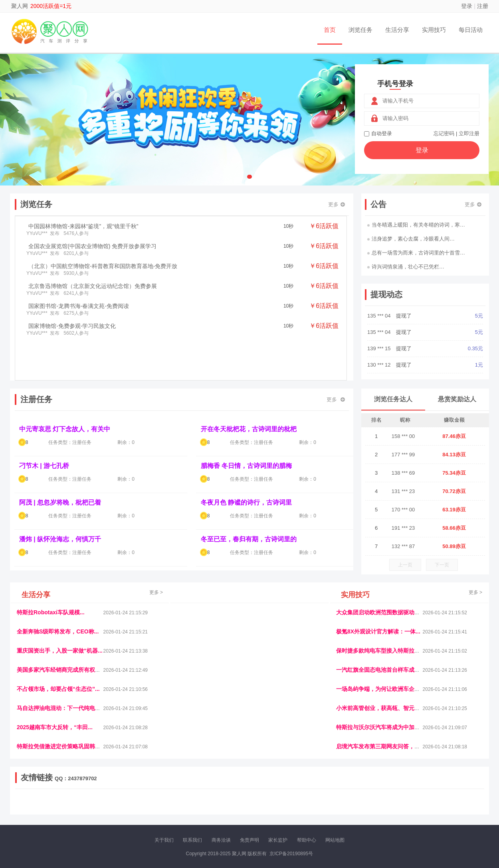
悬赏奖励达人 (457, 399)
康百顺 (40, 808)
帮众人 (414, 808)
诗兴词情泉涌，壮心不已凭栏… (406, 267)
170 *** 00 (403, 510)
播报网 (339, 801)
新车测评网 (436, 808)
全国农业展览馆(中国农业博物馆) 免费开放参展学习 (92, 246)
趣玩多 (457, 808)
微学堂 (164, 808)
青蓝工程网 (85, 801)
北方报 (417, 801)
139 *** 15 (380, 365)
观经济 (356, 801)
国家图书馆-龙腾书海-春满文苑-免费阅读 (79, 306)
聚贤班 (266, 808)
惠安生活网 (139, 801)
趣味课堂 (110, 808)
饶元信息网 (59, 801)
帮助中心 (307, 840)
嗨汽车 (305, 801)
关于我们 (164, 840)
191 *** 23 (403, 528)
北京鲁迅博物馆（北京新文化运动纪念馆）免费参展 (93, 286)
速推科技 (398, 801)
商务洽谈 (221, 840)
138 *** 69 (403, 473)
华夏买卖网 (341, 808)
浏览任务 (360, 30)
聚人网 (20, 6)
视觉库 (238, 801)
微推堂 (380, 808)
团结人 (397, 808)
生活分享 (397, 30)
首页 (330, 30)
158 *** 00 (403, 436)
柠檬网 (74, 808)
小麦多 (249, 808)
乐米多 (215, 808)
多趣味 (57, 808)
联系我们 (192, 840)
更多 (337, 204)
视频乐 (160, 801)
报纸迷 (198, 808)
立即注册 (469, 133)
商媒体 (232, 808)
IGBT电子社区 (263, 801)
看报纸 (181, 808)
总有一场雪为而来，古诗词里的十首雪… (416, 253)
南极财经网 (315, 808)
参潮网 (221, 801)
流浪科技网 (112, 801)
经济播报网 (182, 801)
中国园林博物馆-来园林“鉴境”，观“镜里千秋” (83, 226)
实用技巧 (434, 30)
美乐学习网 (32, 801)
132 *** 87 (403, 546)
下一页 (442, 565)
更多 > (156, 592)
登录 (467, 6)
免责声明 (249, 840)
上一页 (405, 565)
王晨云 (130, 808)
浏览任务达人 (393, 399)
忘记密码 (444, 133)
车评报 (288, 801)
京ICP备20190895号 (291, 854)
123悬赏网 (455, 801)
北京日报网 (288, 808)
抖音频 (204, 801)
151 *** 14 (380, 316)
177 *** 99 (403, 455)
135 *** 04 (380, 332)
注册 (483, 6)
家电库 (434, 801)
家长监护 (278, 840)
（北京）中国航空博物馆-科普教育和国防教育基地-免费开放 (103, 266)
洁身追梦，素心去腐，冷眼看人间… (411, 239)
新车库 (363, 808)
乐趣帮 (91, 808)
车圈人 (323, 801)
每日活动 (471, 30)
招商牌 (147, 808)
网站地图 (335, 840)
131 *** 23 (403, 491)
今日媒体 (376, 801)
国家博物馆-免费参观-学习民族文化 (72, 326)
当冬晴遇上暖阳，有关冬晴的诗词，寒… (416, 225)
